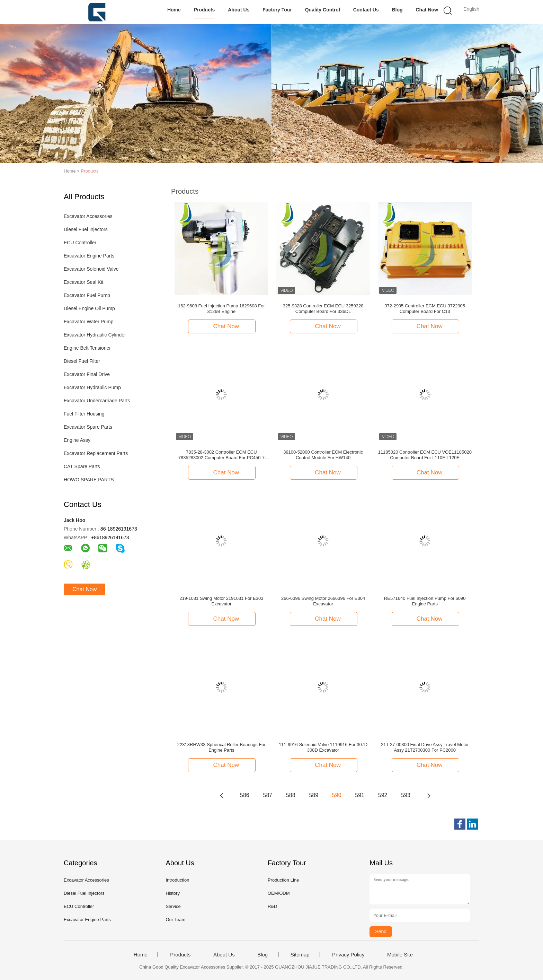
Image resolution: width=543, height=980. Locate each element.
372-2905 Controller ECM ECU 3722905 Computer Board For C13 (425, 309)
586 (245, 795)
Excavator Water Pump (88, 322)
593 (406, 795)
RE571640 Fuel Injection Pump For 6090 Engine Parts (425, 601)
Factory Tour (277, 10)
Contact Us (366, 10)
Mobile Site (400, 955)
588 (291, 795)
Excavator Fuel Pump (87, 295)
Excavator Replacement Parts (96, 453)
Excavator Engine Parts (89, 256)
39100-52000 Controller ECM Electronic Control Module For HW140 (323, 455)
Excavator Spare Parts (88, 427)
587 (268, 795)
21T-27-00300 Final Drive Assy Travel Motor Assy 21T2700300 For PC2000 (425, 747)
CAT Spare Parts (82, 466)
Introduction (177, 880)
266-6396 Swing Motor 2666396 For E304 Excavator (323, 601)
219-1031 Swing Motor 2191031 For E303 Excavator (221, 601)
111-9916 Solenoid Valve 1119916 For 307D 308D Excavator (323, 747)
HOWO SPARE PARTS (89, 480)
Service (173, 906)
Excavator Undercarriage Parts (97, 401)
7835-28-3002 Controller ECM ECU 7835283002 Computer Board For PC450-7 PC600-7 (221, 455)
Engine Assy (77, 440)
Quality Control (323, 10)
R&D (272, 906)
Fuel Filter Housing (84, 414)
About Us (239, 10)
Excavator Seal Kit (83, 282)
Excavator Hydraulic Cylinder (95, 335)
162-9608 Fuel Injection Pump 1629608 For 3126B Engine (221, 309)
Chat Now (427, 10)
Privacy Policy (348, 955)
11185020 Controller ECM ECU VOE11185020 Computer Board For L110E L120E (425, 455)
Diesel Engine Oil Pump (89, 308)
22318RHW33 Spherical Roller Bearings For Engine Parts (221, 747)
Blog (397, 10)
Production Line (283, 880)
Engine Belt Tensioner (87, 348)
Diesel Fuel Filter (82, 361)
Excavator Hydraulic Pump (92, 387)
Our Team (175, 920)
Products (204, 10)
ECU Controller (80, 243)
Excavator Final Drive (87, 374)
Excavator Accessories (88, 216)
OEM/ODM (279, 893)
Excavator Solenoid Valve (91, 269)
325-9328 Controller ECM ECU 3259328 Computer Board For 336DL (323, 309)
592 (383, 795)
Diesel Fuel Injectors (86, 229)
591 (360, 795)
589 (314, 795)
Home (174, 10)
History (172, 893)
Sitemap (300, 955)
